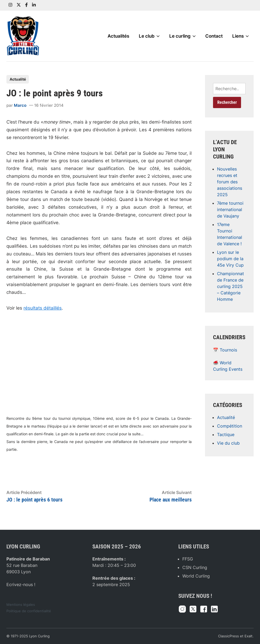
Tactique (226, 434)
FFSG (188, 559)
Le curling (182, 36)
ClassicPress (229, 636)
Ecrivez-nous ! (21, 584)
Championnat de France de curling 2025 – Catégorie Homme (231, 286)
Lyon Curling (39, 636)
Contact (214, 36)
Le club (149, 36)
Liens (241, 36)
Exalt (249, 636)
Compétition (230, 426)
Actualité (18, 79)
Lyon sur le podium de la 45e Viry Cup (230, 259)
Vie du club (228, 443)
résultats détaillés (43, 308)
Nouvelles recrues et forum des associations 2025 (230, 182)
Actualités (118, 36)
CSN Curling (195, 567)
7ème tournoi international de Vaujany (230, 210)
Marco (20, 105)
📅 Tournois (225, 350)
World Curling (196, 576)
